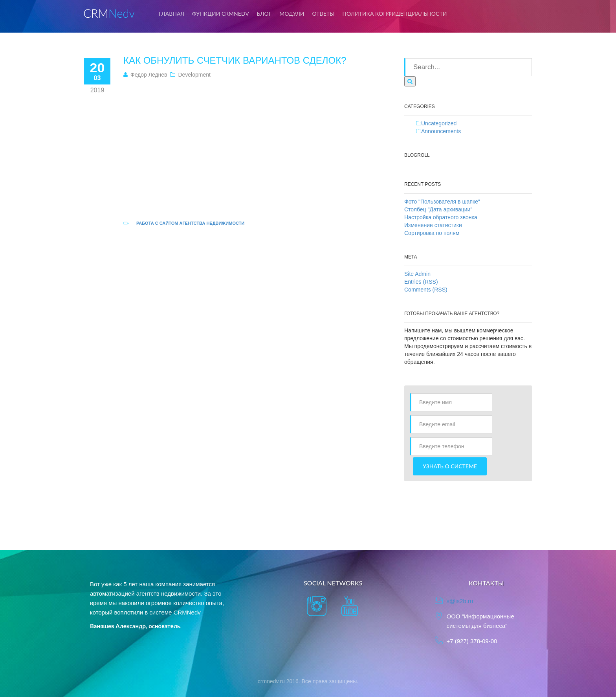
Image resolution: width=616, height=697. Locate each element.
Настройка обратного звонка (441, 217)
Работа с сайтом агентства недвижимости (190, 223)
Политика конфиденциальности (395, 14)
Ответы (324, 14)
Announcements (441, 131)
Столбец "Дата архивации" (438, 209)
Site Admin (417, 274)
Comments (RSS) (426, 290)
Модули (292, 14)
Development (194, 75)
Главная (171, 14)
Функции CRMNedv (221, 14)
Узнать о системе (450, 466)
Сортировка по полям (432, 233)
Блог (264, 14)
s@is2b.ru (460, 601)
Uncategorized (439, 123)
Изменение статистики (433, 225)
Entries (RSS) (421, 282)
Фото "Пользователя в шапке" (442, 202)
